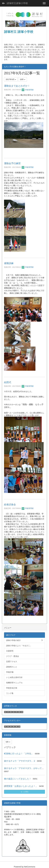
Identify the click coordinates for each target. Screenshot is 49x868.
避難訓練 (9, 263)
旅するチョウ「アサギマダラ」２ (20, 761)
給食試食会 (10, 505)
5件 (8, 742)
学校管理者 (28, 90)
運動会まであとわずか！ (17, 86)
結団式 (8, 382)
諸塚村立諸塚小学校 (17, 3)
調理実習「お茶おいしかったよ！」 (21, 786)
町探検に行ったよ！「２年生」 (19, 754)
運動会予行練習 (12, 163)
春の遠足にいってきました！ (18, 779)
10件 (23, 79)
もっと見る (25, 792)
